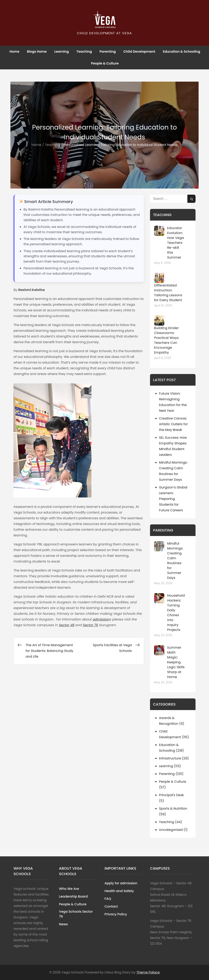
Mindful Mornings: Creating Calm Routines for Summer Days (175, 561)
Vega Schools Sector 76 (76, 914)
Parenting (108, 52)
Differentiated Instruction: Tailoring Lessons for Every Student (168, 293)
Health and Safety (119, 891)
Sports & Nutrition (173, 809)
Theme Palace (148, 972)
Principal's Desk (171, 795)
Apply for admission (121, 883)
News (63, 924)
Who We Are (69, 889)
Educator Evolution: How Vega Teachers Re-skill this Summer (176, 243)
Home (14, 52)
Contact (111, 906)
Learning (62, 52)
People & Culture (105, 63)
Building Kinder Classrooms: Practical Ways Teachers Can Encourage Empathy (166, 340)
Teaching (84, 52)
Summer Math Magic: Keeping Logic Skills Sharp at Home (176, 662)
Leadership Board (73, 896)
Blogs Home (37, 52)
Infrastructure (170, 758)
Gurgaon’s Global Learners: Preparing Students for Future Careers (173, 499)
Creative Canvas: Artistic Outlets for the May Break (173, 424)
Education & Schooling (182, 52)
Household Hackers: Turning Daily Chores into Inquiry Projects (176, 613)
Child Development (139, 52)
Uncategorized (171, 830)
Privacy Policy (116, 914)
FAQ (108, 899)
